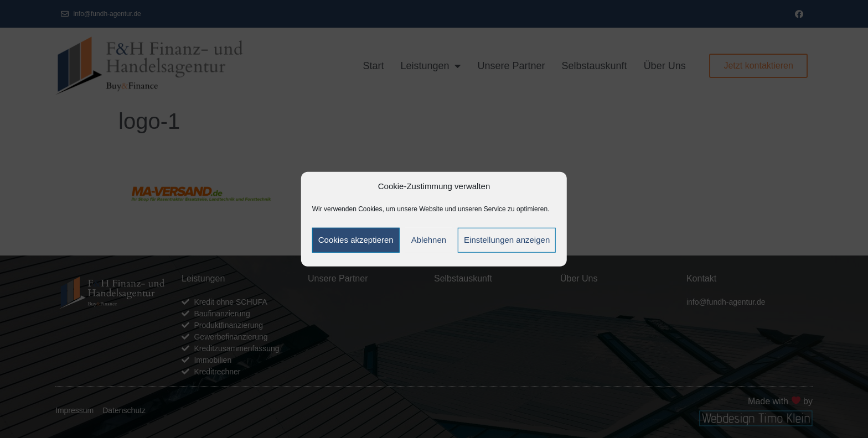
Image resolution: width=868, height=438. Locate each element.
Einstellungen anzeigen (507, 240)
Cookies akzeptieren (356, 240)
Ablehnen (429, 240)
